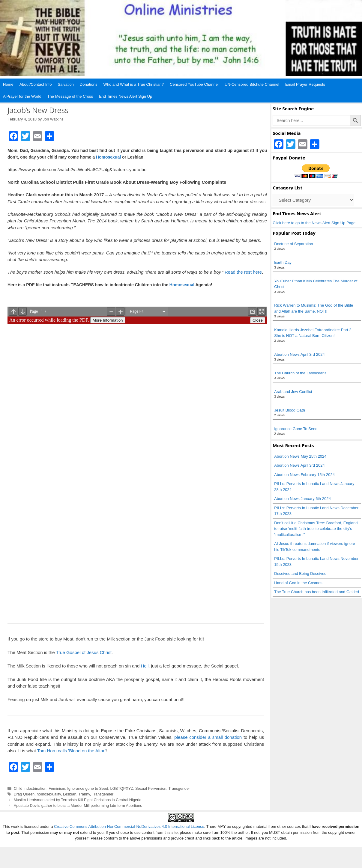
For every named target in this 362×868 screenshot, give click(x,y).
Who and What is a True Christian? (133, 84)
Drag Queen (24, 794)
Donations (89, 84)
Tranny (84, 794)
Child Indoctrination (30, 788)
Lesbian (70, 794)
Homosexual (108, 157)
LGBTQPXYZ (122, 788)
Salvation (66, 84)
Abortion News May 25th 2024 (300, 456)
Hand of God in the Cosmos (298, 583)
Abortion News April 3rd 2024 (299, 354)
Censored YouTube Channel (194, 84)
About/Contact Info (36, 84)
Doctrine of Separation (293, 244)
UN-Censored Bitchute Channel (252, 84)
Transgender (179, 788)
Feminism (57, 788)
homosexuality (49, 794)
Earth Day (283, 262)
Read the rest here (243, 272)
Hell (145, 666)
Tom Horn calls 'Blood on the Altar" (72, 751)
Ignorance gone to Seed (88, 788)
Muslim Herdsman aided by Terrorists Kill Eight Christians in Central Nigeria (78, 800)
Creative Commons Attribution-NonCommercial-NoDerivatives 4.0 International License (129, 826)
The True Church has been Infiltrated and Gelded (317, 592)
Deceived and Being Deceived (300, 574)
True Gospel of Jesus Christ (84, 652)
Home (8, 84)
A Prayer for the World (22, 96)
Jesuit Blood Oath (290, 410)
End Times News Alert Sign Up (126, 96)
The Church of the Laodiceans (300, 373)
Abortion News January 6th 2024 (302, 499)
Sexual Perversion (151, 788)
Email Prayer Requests (305, 84)
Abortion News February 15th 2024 (304, 475)
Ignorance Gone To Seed (296, 429)
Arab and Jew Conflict (293, 392)
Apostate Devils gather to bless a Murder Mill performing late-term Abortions (78, 806)
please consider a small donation (208, 737)
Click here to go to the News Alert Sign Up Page (314, 223)
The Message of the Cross (70, 96)
